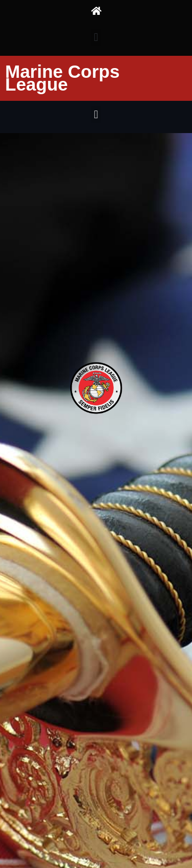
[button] (96, 37)
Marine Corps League (62, 78)
